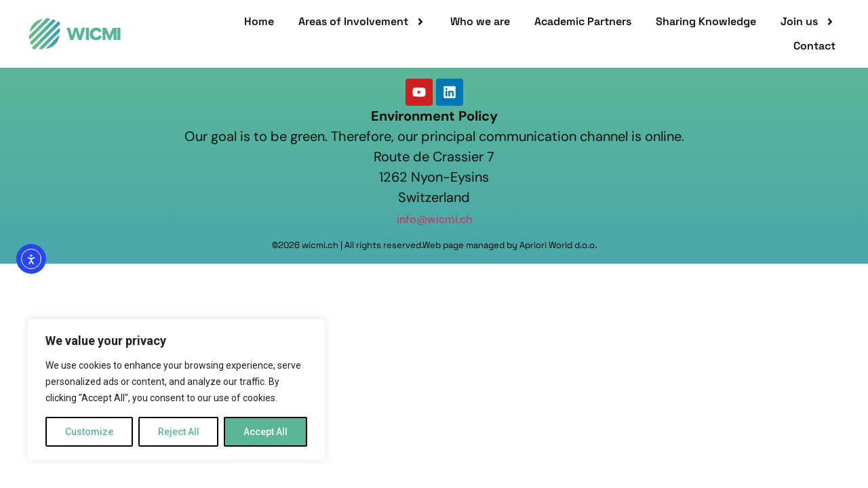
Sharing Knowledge (706, 21)
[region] (176, 390)
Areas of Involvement (362, 22)
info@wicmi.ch (434, 219)
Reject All (179, 432)
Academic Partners (583, 21)
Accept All (265, 432)
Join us (808, 22)
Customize (89, 432)
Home (259, 21)
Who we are (480, 21)
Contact (814, 46)
